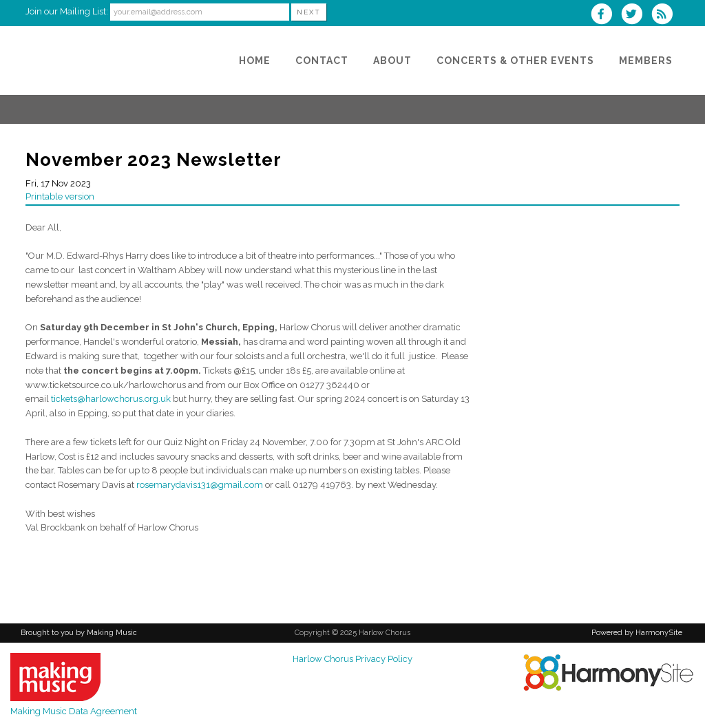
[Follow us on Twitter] (636, 15)
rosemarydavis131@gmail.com (200, 485)
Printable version (60, 196)
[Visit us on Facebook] (605, 15)
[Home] (255, 61)
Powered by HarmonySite (637, 633)
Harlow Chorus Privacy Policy (352, 659)
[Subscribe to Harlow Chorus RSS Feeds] (665, 15)
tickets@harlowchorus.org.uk (111, 399)
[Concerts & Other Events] (515, 61)
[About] (392, 61)
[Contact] (322, 61)
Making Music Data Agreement (74, 711)
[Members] (646, 61)
